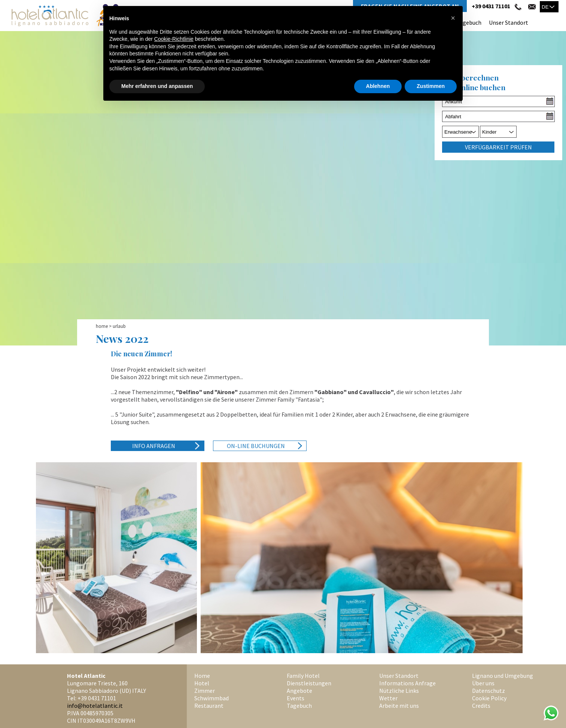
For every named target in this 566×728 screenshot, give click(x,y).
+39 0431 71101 (491, 6)
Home (102, 326)
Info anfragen (154, 446)
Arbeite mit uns (399, 706)
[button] (453, 18)
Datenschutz (489, 691)
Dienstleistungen (309, 683)
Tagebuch (469, 22)
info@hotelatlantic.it (95, 706)
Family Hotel (303, 676)
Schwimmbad (212, 698)
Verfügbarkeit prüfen (498, 147)
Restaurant (209, 706)
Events (296, 698)
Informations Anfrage (407, 683)
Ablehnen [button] (378, 86)
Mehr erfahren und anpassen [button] (157, 86)
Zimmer (205, 691)
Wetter (388, 698)
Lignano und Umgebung (503, 676)
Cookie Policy (489, 698)
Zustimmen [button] (431, 86)
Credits (481, 706)
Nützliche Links (399, 691)
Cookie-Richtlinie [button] (174, 39)
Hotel (202, 683)
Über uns (483, 683)
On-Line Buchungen (256, 446)
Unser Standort (509, 22)
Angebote (299, 691)
